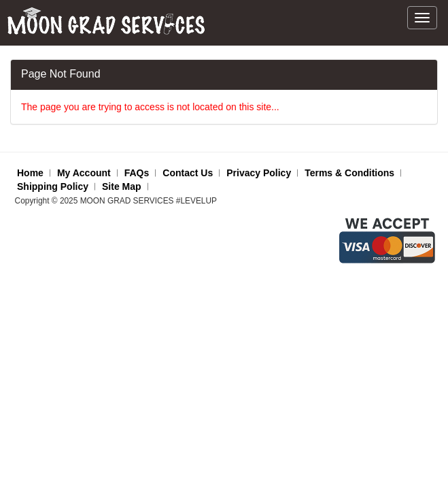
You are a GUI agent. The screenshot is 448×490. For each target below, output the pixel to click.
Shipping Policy (53, 186)
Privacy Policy (259, 173)
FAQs (137, 173)
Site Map (122, 186)
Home (30, 173)
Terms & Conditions (349, 173)
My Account (84, 173)
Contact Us (188, 173)
